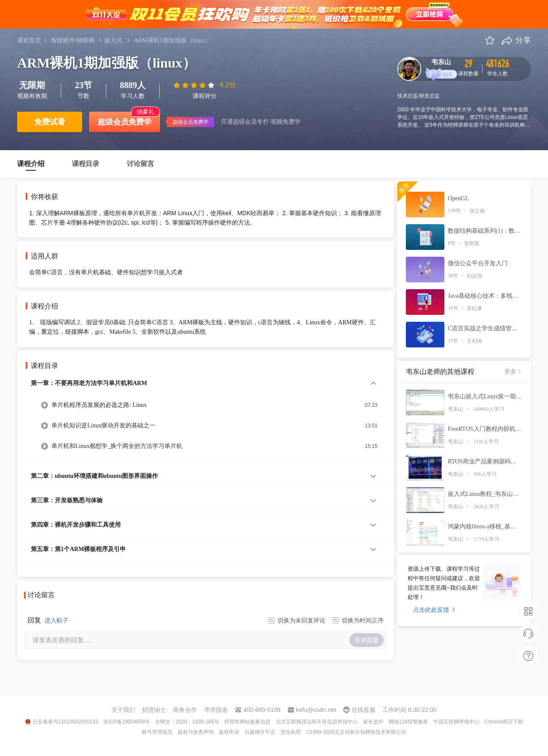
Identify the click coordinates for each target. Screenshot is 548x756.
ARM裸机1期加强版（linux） (173, 40)
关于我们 (123, 710)
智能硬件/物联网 (73, 40)
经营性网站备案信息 (247, 722)
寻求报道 (216, 710)
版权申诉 (229, 732)
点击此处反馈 (434, 610)
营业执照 (291, 732)
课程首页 (29, 40)
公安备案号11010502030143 (65, 722)
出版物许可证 (260, 732)
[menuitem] (205, 421)
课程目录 (86, 164)
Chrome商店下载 (504, 722)
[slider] (195, 85)
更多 (513, 371)
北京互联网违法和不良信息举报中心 (317, 722)
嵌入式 (113, 40)
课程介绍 (31, 164)
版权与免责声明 (196, 732)
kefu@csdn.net (316, 710)
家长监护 (373, 722)
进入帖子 (57, 620)
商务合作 (185, 710)
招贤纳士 (154, 710)
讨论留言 (140, 164)
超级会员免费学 (125, 122)
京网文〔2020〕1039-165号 (187, 722)
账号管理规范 (157, 732)
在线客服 (363, 710)
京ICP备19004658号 (127, 722)
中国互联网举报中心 (456, 722)
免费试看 (50, 122)
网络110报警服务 (408, 722)
